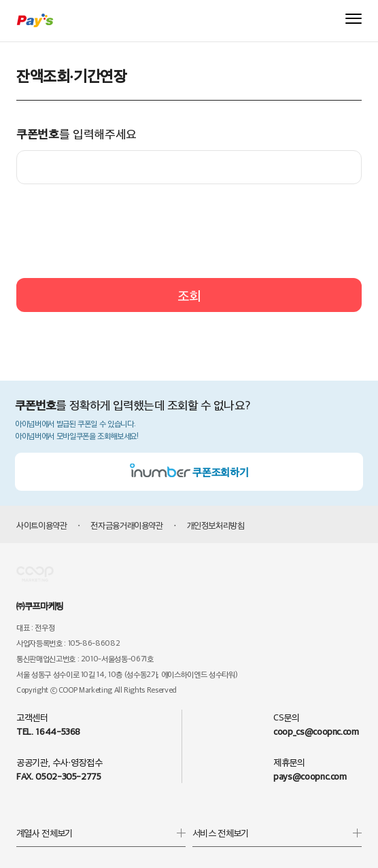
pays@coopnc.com (310, 776)
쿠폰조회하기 (189, 472)
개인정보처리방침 (216, 525)
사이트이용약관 (42, 525)
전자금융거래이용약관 (127, 525)
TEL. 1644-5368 (48, 731)
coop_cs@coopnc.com (316, 731)
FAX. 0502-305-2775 (59, 776)
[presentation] (189, 231)
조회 (189, 295)
